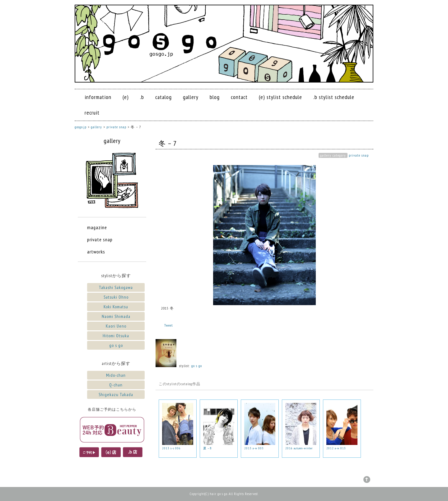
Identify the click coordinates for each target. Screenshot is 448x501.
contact (239, 97)
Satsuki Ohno (116, 297)
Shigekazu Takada (116, 395)
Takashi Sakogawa (116, 287)
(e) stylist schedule (280, 97)
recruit (92, 113)
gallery (191, 97)
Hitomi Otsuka (116, 336)
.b (142, 97)
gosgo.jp (81, 127)
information (98, 97)
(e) (126, 97)
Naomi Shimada (116, 316)
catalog (163, 97)
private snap (359, 155)
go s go (197, 366)
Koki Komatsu (116, 307)
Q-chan (116, 385)
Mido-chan (116, 375)
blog (215, 97)
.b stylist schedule (334, 97)
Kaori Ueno (116, 326)
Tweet (169, 325)
